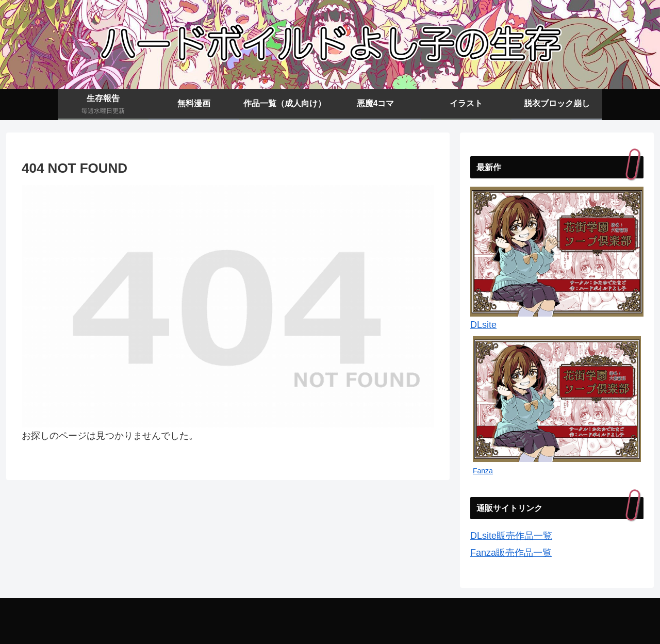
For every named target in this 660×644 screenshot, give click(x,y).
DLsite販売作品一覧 (511, 536)
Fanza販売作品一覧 (511, 553)
